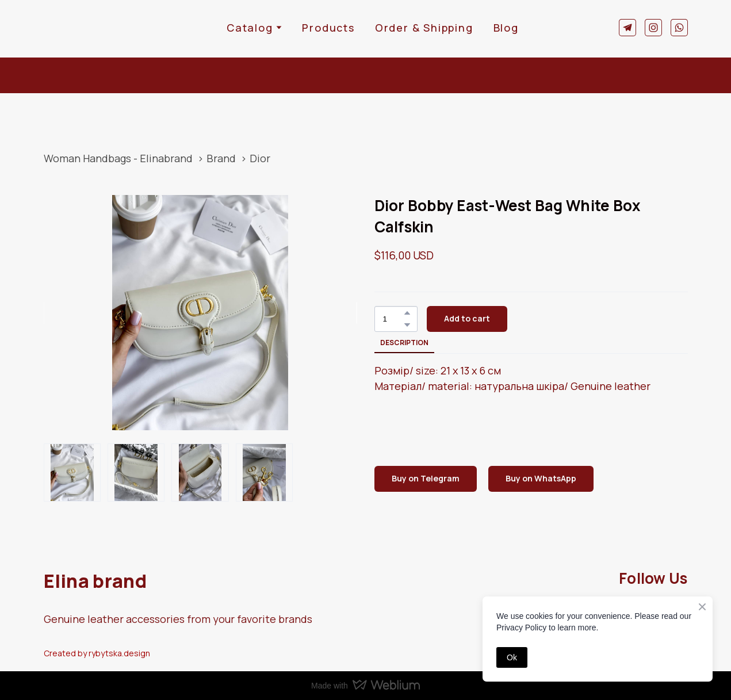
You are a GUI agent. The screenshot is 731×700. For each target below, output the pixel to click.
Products (328, 28)
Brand (221, 158)
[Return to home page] (79, 27)
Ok (512, 657)
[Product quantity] (393, 319)
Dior (260, 158)
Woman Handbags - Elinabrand (118, 158)
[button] (627, 28)
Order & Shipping (424, 28)
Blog (506, 28)
